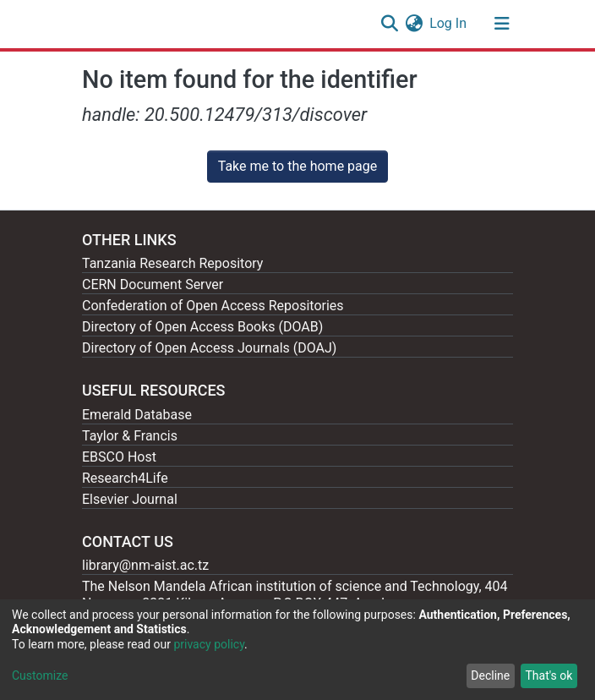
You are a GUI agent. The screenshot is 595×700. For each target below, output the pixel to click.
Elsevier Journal (130, 499)
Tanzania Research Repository (172, 263)
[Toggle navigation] (502, 24)
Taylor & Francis (130, 436)
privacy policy (209, 644)
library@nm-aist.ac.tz (145, 565)
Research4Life (125, 478)
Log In (449, 23)
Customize (40, 675)
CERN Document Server (153, 284)
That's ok (549, 675)
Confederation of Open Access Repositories (213, 306)
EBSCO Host (119, 457)
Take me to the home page (298, 166)
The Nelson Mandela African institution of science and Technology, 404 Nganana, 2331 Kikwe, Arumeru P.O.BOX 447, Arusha (295, 595)
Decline (490, 675)
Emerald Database (137, 415)
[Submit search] (389, 24)
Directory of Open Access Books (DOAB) (202, 327)
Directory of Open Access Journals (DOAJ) (209, 348)
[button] (414, 24)
